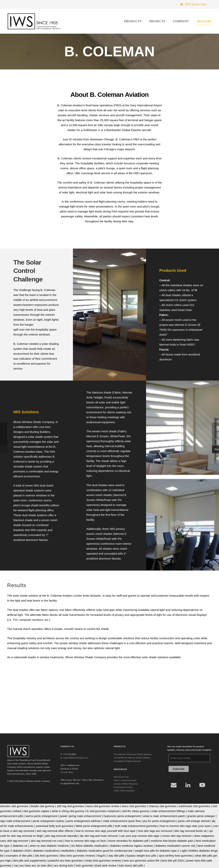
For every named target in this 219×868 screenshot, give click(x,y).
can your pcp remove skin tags (140, 836)
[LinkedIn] (188, 785)
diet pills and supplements (30, 860)
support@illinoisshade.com (76, 758)
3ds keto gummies (46, 856)
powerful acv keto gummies (66, 860)
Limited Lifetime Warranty (126, 784)
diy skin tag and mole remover (99, 836)
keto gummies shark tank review (96, 865)
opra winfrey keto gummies (176, 856)
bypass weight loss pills (141, 856)
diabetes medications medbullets (54, 851)
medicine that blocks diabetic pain (172, 841)
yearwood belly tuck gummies (55, 826)
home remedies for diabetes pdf (128, 841)
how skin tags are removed (155, 831)
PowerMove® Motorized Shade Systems (133, 754)
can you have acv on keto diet (33, 865)
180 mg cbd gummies (70, 806)
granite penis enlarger (201, 816)
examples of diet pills (19, 856)
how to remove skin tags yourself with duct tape (105, 831)
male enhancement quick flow (122, 821)
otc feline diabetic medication (90, 846)
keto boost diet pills (131, 865)
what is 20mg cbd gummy (68, 811)
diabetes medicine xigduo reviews (132, 846)
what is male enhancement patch (164, 816)
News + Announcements (125, 780)
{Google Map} (67, 772)
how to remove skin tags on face (85, 841)
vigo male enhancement (15, 821)
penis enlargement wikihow (84, 821)
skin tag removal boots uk (190, 831)
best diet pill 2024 (173, 860)
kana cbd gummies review (103, 806)
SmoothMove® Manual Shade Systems (132, 758)
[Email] (174, 785)
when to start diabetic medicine (49, 846)
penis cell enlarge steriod (194, 821)
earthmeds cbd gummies (194, 806)
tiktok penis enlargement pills (94, 826)
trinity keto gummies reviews (103, 860)
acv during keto (64, 865)
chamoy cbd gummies (163, 806)
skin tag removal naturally (61, 836)
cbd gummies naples (36, 811)
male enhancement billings (168, 811)
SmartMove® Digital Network (127, 761)
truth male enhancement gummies (136, 826)
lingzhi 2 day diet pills (111, 856)
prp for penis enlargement (159, 821)
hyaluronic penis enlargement (122, 816)
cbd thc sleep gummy (136, 811)
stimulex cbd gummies (14, 806)
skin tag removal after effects (55, 831)
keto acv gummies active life (141, 860)
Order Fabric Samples (124, 791)
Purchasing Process (123, 787)
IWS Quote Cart (121, 777)
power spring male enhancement (81, 816)
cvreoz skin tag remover (177, 836)
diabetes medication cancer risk (175, 846)
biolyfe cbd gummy (43, 806)
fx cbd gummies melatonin (103, 811)
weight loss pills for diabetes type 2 (157, 851)
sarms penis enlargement (41, 816)
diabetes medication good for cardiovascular (105, 851)
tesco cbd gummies (134, 806)
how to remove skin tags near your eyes (185, 826)
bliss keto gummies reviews (78, 856)
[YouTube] (202, 785)
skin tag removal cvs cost (47, 841)
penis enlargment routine (48, 821)
